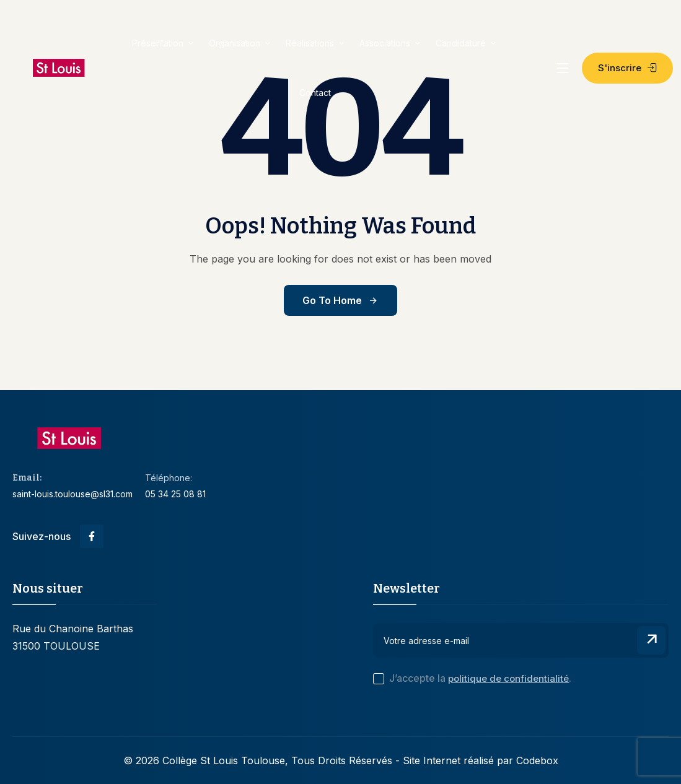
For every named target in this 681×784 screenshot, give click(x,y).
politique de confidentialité (508, 678)
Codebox (537, 760)
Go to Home (340, 300)
